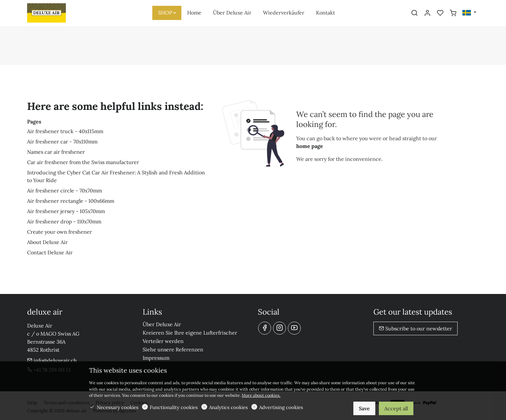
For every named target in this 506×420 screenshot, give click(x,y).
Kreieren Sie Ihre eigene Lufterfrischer (190, 333)
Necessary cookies (118, 407)
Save (364, 408)
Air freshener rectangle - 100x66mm (71, 201)
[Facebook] (265, 328)
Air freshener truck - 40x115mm (65, 131)
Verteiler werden (163, 341)
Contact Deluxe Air (50, 252)
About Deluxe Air (47, 242)
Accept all (396, 408)
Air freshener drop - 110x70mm (64, 221)
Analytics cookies (228, 407)
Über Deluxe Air (162, 324)
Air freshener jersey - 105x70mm (66, 211)
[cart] (453, 13)
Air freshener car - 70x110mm (62, 142)
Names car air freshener (56, 152)
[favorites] (440, 13)
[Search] (414, 13)
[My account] (427, 13)
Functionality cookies (174, 407)
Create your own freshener (60, 232)
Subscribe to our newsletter (415, 328)
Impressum (156, 358)
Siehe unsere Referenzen (173, 349)
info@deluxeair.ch (52, 360)
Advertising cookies (281, 407)
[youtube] (294, 328)
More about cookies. (261, 395)
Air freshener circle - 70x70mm (65, 190)
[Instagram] (279, 328)
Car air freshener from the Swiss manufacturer (83, 162)
